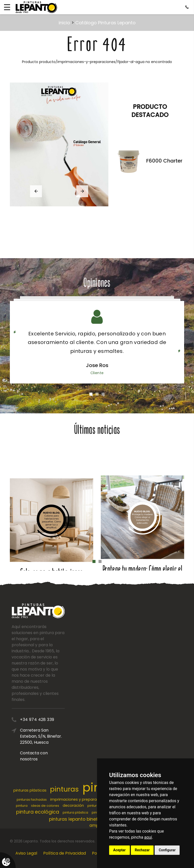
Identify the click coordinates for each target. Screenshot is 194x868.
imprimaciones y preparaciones (80, 799)
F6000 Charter (164, 161)
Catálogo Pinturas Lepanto (105, 23)
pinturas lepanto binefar (76, 819)
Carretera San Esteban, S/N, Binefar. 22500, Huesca (58, 736)
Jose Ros (97, 365)
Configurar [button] (167, 850)
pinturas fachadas (32, 800)
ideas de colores (45, 806)
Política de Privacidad (65, 853)
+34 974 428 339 (54, 720)
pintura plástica (75, 812)
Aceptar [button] (119, 850)
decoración (73, 805)
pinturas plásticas (30, 790)
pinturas (64, 789)
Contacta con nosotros (51, 756)
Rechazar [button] (142, 850)
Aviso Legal (26, 853)
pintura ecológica (38, 812)
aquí (148, 837)
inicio (64, 23)
